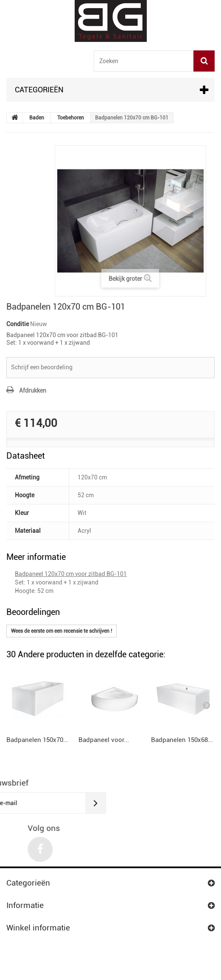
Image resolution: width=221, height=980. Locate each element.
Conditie (18, 324)
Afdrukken (33, 390)
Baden (37, 118)
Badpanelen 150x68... (182, 740)
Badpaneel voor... (104, 740)
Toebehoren (71, 118)
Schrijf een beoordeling (42, 367)
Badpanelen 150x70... (37, 740)
